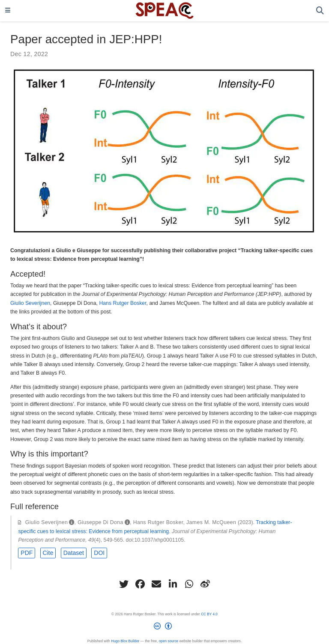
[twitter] (124, 584)
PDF (27, 553)
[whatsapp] (189, 584)
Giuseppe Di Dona (100, 522)
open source (169, 641)
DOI (99, 553)
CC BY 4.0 (209, 614)
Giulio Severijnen (30, 303)
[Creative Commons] (164, 628)
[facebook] (140, 584)
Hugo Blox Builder (125, 641)
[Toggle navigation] (8, 11)
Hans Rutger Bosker (123, 303)
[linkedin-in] (173, 584)
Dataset (74, 553)
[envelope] (156, 584)
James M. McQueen (211, 522)
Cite (48, 553)
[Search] (320, 11)
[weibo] (205, 584)
